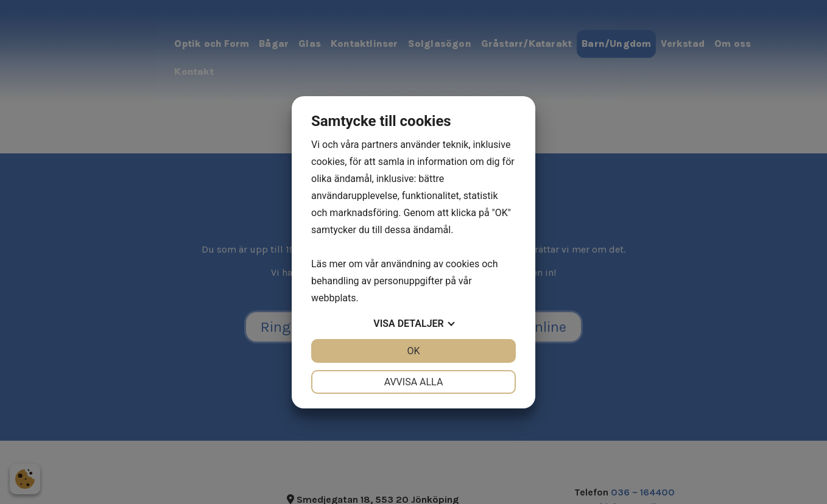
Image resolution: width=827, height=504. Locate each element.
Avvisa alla (414, 382)
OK (413, 351)
